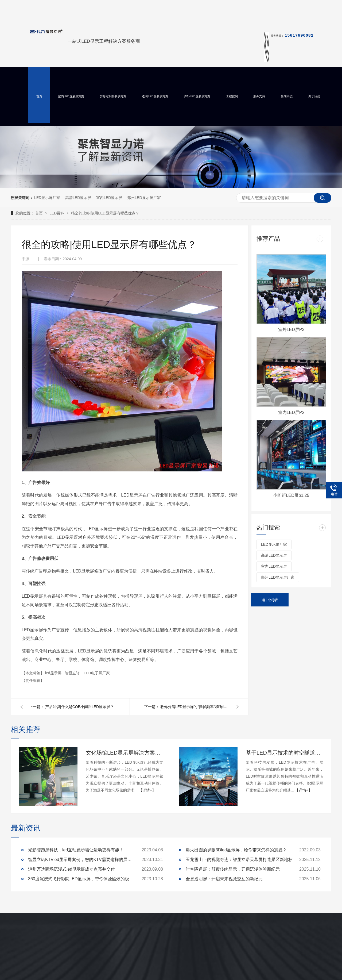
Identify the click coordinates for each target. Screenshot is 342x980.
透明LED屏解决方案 (155, 96)
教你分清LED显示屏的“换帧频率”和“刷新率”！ (195, 707)
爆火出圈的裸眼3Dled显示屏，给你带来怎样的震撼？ (236, 850)
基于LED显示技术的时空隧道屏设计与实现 (285, 753)
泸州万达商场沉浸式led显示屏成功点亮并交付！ (74, 869)
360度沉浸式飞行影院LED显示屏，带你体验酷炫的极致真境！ (81, 879)
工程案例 (232, 96)
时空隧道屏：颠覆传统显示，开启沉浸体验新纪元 (233, 869)
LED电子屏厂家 (97, 673)
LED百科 (57, 213)
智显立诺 (73, 673)
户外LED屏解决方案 (197, 96)
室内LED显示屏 (109, 198)
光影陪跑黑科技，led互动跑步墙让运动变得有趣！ (76, 850)
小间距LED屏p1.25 (291, 495)
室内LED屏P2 (291, 412)
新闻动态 (287, 96)
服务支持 (259, 96)
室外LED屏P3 (291, 330)
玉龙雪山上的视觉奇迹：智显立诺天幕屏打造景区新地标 (239, 860)
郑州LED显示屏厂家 (144, 198)
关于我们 (314, 96)
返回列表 (270, 600)
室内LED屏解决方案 (71, 96)
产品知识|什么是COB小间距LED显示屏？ (79, 707)
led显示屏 (54, 673)
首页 (39, 96)
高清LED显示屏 (78, 198)
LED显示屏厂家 (47, 198)
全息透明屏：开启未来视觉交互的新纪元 (224, 879)
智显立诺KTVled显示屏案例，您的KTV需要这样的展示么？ (81, 860)
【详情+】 (147, 790)
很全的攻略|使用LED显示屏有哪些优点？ (105, 213)
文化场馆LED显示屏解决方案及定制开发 (125, 753)
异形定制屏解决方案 (113, 96)
